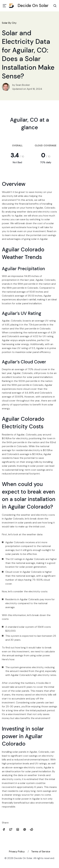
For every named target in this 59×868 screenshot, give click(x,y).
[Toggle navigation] (5, 6)
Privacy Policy (17, 851)
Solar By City (9, 23)
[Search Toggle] (55, 6)
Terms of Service (41, 851)
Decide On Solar (29, 6)
